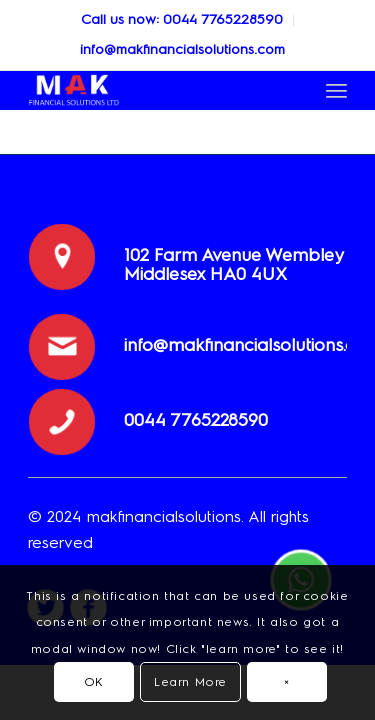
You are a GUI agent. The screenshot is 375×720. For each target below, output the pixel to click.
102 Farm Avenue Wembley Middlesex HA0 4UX (233, 265)
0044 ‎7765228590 (223, 19)
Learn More (190, 682)
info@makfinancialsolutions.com (182, 49)
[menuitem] (182, 20)
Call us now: (122, 19)
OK (94, 682)
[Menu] (336, 90)
